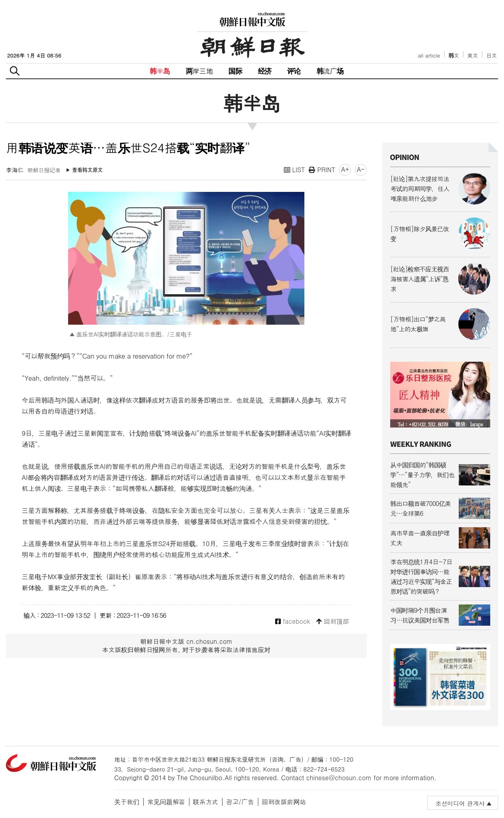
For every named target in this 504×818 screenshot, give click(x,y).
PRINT (322, 170)
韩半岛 (160, 71)
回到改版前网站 (284, 802)
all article (429, 55)
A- (361, 169)
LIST (295, 170)
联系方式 (206, 802)
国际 (235, 71)
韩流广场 (330, 71)
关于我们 (127, 802)
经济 (265, 71)
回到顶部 (333, 622)
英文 (473, 55)
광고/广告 (240, 802)
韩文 (454, 55)
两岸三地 (199, 71)
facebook (293, 622)
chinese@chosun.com (339, 778)
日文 (492, 55)
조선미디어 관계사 (460, 803)
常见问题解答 (166, 802)
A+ (345, 169)
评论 (294, 71)
